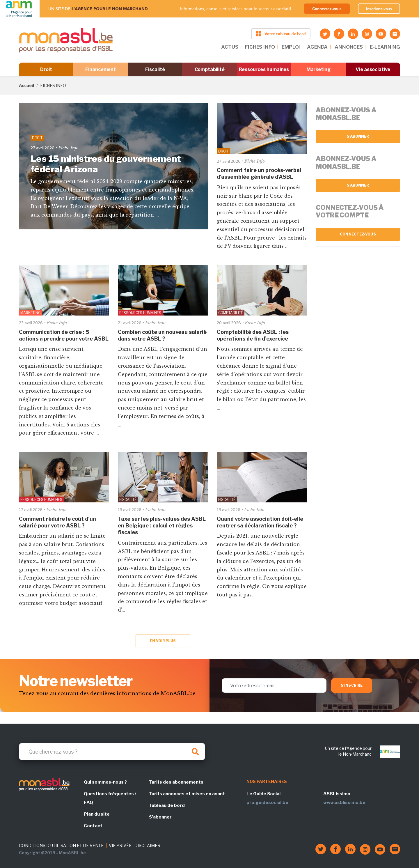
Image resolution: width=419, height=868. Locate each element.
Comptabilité (210, 69)
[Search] (112, 752)
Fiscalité (155, 69)
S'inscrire (352, 685)
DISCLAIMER (147, 845)
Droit (46, 69)
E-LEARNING (385, 47)
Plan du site (97, 814)
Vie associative (373, 69)
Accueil (26, 85)
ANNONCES (349, 47)
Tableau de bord (167, 805)
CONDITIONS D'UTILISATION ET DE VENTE (61, 845)
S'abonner (358, 136)
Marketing (318, 69)
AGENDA (317, 47)
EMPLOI (291, 47)
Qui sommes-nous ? (105, 782)
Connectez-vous (327, 9)
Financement (101, 69)
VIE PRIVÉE (120, 845)
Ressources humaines (264, 69)
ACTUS (230, 47)
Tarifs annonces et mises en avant (187, 794)
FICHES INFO (260, 47)
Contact (93, 826)
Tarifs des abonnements (176, 782)
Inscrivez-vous (379, 9)
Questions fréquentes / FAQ (110, 798)
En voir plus (163, 641)
